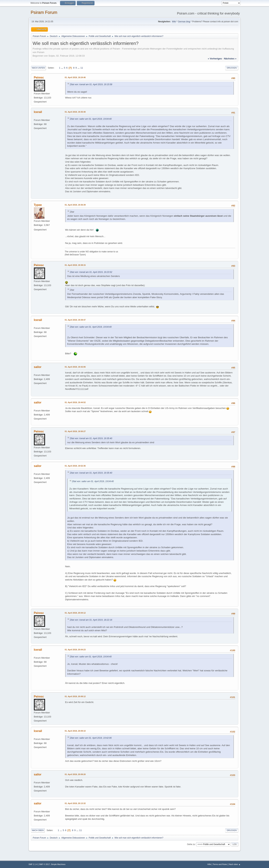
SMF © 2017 (44, 864)
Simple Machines (58, 864)
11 (82, 68)
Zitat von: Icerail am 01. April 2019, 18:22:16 (91, 620)
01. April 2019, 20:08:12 (75, 696)
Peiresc (39, 77)
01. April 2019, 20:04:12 (75, 613)
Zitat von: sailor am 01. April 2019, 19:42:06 (91, 738)
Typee (38, 205)
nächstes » (230, 59)
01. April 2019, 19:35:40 (75, 112)
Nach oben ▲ (235, 864)
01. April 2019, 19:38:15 (75, 265)
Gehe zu (191, 844)
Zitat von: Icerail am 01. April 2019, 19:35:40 (91, 438)
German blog (184, 22)
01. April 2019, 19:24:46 (75, 77)
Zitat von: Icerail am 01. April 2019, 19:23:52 (91, 272)
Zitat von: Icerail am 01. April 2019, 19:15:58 (91, 84)
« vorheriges (215, 59)
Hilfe (209, 864)
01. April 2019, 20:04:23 (75, 650)
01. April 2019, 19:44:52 (75, 402)
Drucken (232, 68)
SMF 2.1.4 (33, 864)
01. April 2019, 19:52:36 (75, 466)
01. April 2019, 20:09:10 (75, 731)
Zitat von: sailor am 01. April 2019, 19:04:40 (91, 119)
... (62, 68)
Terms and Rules (220, 864)
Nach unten (38, 68)
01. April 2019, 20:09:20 (75, 774)
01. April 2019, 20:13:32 (75, 803)
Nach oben (38, 830)
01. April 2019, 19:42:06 (75, 367)
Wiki (174, 22)
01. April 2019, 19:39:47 (75, 320)
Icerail (38, 112)
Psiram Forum (44, 12)
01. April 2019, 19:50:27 (75, 431)
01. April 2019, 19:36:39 (75, 205)
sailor (38, 367)
